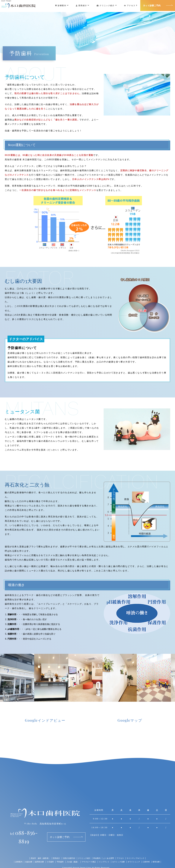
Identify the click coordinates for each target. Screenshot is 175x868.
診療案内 (63, 5)
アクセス (132, 5)
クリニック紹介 (108, 5)
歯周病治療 (37, 855)
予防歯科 (58, 855)
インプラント (105, 855)
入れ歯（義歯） (72, 855)
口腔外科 (150, 855)
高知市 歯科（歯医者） (37, 852)
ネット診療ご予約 (153, 5)
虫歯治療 (25, 855)
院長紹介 (83, 5)
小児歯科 (48, 855)
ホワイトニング (137, 855)
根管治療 (160, 855)
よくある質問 (110, 852)
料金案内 (97, 852)
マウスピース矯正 (89, 855)
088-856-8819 (24, 833)
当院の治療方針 (68, 852)
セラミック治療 (120, 855)
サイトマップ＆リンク (138, 852)
